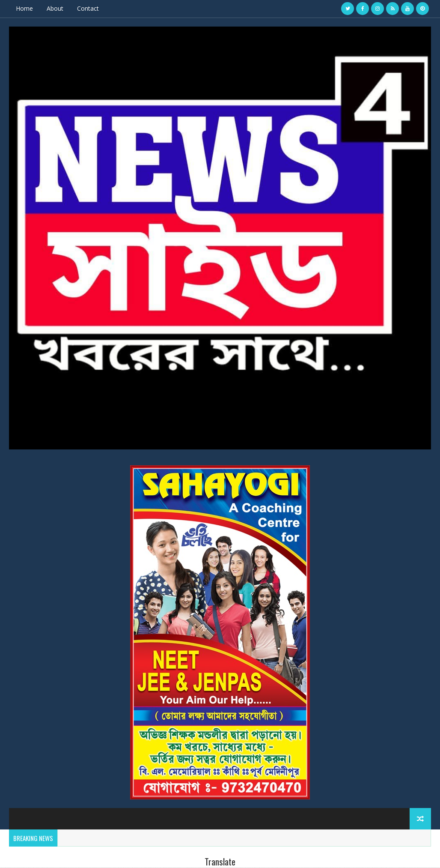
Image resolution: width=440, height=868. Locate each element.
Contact (88, 8)
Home (24, 8)
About (55, 8)
